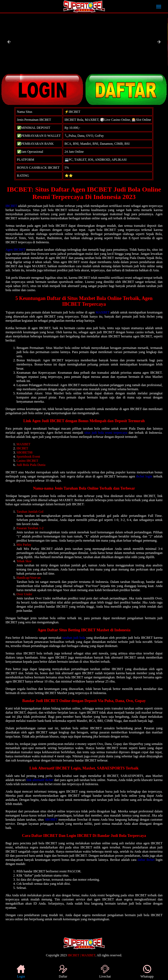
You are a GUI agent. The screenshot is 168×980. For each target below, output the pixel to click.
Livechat (105, 972)
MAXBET (103, 312)
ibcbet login (144, 476)
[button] (9, 42)
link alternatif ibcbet (40, 780)
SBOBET (51, 820)
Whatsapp (147, 972)
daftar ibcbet (146, 860)
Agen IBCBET (15, 250)
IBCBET (11, 206)
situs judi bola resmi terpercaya (106, 433)
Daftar (63, 972)
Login (21, 972)
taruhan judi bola (74, 638)
